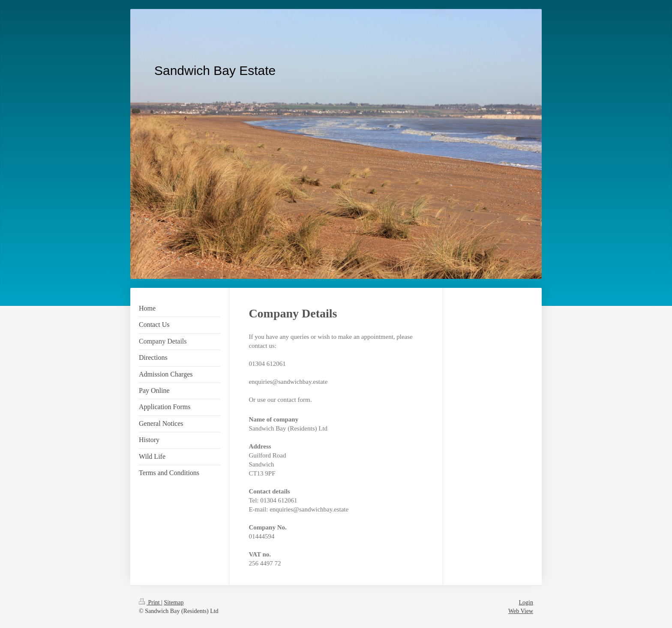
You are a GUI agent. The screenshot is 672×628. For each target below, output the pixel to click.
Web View (521, 611)
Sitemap (174, 603)
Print (150, 603)
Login (526, 603)
